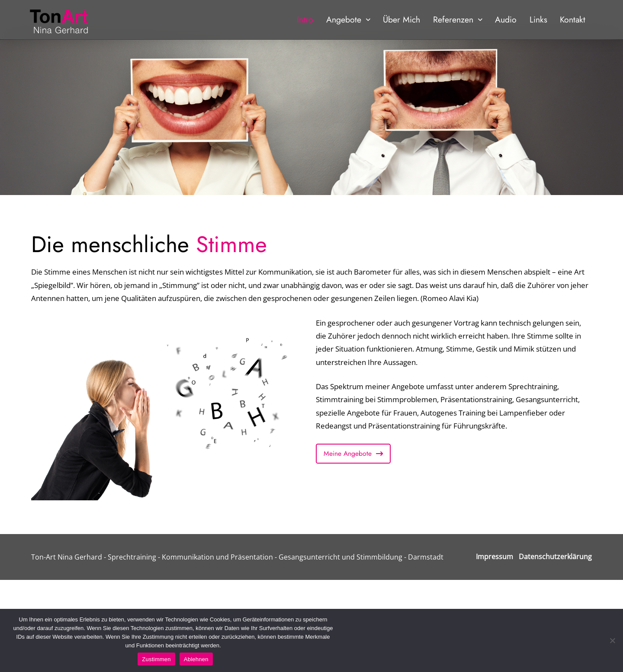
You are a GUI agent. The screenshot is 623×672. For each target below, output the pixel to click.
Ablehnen (196, 659)
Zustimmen (156, 659)
